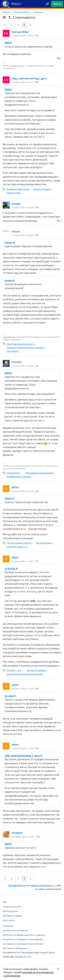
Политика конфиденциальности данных (24, 935)
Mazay (8, 498)
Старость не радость (42, 189)
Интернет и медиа (12, 916)
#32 (37, 82)
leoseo (8, 242)
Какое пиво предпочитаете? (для (22, 344)
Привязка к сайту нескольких (20, 476)
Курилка (39, 12)
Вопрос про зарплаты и (38, 670)
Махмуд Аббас (20, 32)
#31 (37, 36)
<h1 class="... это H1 (15, 670)
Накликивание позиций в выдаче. (40, 473)
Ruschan (17, 362)
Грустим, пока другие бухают (20, 543)
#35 (37, 366)
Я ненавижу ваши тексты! (18, 189)
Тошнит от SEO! (14, 193)
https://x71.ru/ (18, 66)
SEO (5, 902)
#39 (37, 748)
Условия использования (15, 930)
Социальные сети (12, 907)
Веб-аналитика (11, 911)
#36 (37, 491)
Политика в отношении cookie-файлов (23, 939)
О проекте (8, 926)
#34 (37, 235)
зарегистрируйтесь (42, 885)
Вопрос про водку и (45, 543)
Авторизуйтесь (17, 885)
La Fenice (10, 568)
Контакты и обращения (15, 948)
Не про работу (22, 12)
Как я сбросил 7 (14, 351)
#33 (37, 207)
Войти (57, 4)
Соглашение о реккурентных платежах (23, 944)
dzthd (8, 43)
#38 (37, 689)
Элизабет (17, 833)
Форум (6, 12)
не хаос (16, 204)
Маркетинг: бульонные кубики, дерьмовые (26, 348)
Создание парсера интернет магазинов (25, 674)
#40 (38, 837)
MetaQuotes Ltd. (23, 957)
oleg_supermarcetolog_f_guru (29, 78)
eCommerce (9, 920)
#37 (37, 561)
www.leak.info (9, 337)
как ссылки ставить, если (18, 547)
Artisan (16, 231)
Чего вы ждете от (14, 473)
